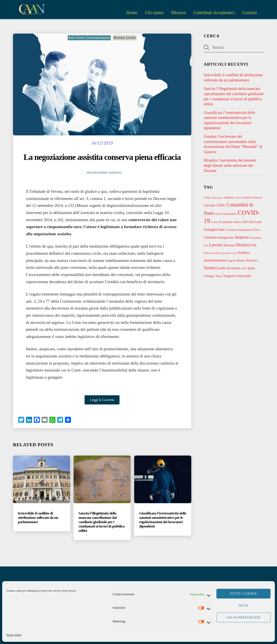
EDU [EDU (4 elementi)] (245, 222)
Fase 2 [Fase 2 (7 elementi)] (222, 230)
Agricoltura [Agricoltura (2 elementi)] (217, 198)
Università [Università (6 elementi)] (244, 276)
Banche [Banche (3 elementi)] (248, 198)
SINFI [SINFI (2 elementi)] (244, 268)
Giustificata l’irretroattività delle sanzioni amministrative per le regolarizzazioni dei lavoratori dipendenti (163, 520)
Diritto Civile (125, 38)
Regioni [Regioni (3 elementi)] (232, 261)
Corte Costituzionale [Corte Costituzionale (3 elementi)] (226, 214)
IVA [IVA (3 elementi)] (206, 245)
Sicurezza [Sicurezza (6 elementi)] (233, 268)
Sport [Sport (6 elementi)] (251, 268)
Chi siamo (154, 13)
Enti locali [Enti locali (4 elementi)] (255, 222)
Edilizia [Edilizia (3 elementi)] (237, 222)
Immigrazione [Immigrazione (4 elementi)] (226, 238)
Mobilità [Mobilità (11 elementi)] (243, 245)
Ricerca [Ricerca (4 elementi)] (241, 260)
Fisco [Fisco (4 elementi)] (257, 230)
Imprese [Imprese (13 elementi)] (242, 237)
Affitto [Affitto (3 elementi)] (207, 198)
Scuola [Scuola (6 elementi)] (221, 268)
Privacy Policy (14, 635)
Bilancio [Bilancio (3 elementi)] (258, 198)
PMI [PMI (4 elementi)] (254, 245)
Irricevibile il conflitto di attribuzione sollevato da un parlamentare (38, 518)
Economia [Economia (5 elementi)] (225, 222)
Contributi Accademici (214, 13)
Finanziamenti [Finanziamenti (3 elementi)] (245, 230)
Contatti (250, 13)
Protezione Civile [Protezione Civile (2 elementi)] (229, 253)
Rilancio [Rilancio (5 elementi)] (252, 260)
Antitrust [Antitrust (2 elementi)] (239, 198)
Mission (179, 13)
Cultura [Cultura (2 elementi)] (215, 222)
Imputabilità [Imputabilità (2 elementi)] (256, 238)
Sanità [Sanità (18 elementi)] (210, 268)
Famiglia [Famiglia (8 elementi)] (210, 230)
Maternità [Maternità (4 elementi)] (229, 245)
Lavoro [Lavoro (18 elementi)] (216, 245)
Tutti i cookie (243, 594)
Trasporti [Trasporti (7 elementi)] (229, 276)
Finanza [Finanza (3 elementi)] (232, 230)
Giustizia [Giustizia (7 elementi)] (210, 237)
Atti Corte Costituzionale (89, 38)
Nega (243, 605)
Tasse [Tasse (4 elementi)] (219, 276)
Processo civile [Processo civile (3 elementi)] (212, 253)
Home (132, 13)
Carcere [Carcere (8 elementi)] (210, 205)
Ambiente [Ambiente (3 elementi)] (229, 198)
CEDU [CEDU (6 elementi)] (221, 205)
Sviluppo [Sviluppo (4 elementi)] (209, 276)
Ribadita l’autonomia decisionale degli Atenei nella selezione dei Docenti (230, 165)
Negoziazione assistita (104, 173)
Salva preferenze (244, 617)
